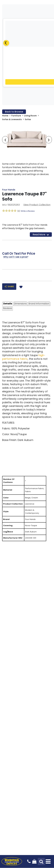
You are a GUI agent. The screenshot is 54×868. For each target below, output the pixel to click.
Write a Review (28, 211)
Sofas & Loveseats (12, 119)
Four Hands (9, 190)
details (8, 304)
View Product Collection (37, 205)
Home (5, 116)
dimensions (20, 304)
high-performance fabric (24, 357)
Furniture (16, 116)
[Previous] (6, 43)
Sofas (28, 119)
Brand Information (39, 304)
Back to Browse (14, 112)
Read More (41, 235)
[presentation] (5, 140)
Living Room (30, 116)
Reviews (8, 308)
